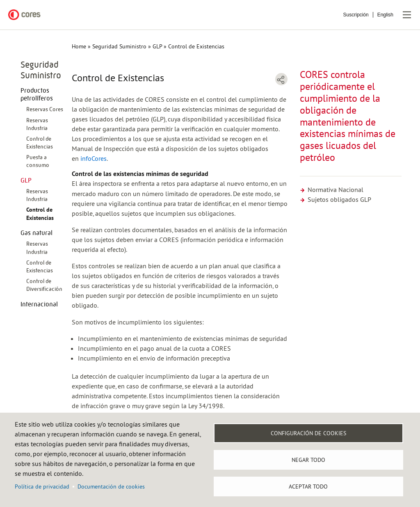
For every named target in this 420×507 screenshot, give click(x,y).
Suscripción (356, 15)
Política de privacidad (42, 486)
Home (79, 46)
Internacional (39, 304)
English (385, 15)
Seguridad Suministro (119, 46)
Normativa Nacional (332, 190)
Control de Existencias (40, 214)
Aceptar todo (308, 486)
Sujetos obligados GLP (336, 199)
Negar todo (308, 460)
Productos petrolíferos (37, 94)
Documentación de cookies (111, 486)
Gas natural (37, 233)
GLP (157, 46)
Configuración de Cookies (308, 433)
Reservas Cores (45, 109)
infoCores (94, 158)
